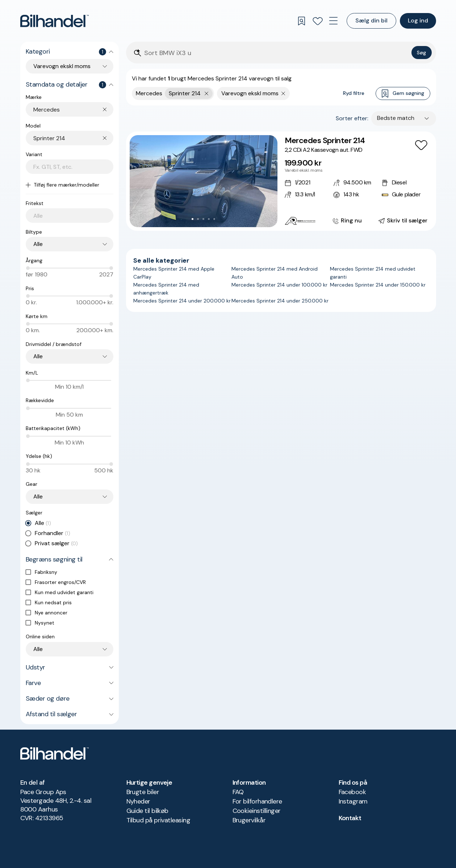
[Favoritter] (318, 21)
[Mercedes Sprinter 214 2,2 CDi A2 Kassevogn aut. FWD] (281, 181)
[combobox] (73, 110)
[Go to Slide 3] (203, 219)
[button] (204, 181)
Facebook (352, 792)
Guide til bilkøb (147, 811)
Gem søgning (403, 94)
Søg (421, 53)
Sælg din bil (371, 20)
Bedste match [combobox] (396, 118)
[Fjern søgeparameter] (283, 93)
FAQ (238, 792)
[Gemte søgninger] (302, 21)
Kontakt (350, 818)
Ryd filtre (354, 93)
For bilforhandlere (257, 801)
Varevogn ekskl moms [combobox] (62, 66)
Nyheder (138, 801)
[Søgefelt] (276, 53)
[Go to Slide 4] (209, 219)
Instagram (353, 801)
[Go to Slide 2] (198, 219)
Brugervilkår (249, 820)
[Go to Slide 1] (193, 219)
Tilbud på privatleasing (158, 820)
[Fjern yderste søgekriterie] (207, 93)
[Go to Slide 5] (214, 219)
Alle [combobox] (38, 244)
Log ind (418, 20)
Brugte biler (143, 792)
